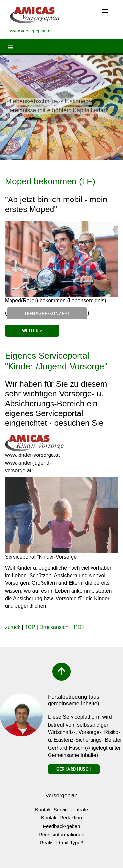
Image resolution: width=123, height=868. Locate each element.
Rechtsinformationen (61, 834)
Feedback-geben (62, 826)
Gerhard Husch (74, 769)
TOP (30, 627)
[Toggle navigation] (105, 11)
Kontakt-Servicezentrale (61, 809)
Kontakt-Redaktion (61, 818)
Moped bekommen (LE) (50, 181)
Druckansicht (54, 627)
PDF (79, 627)
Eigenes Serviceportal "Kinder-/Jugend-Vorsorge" (56, 361)
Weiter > (32, 331)
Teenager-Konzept (47, 313)
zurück (13, 627)
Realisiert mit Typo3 (61, 843)
